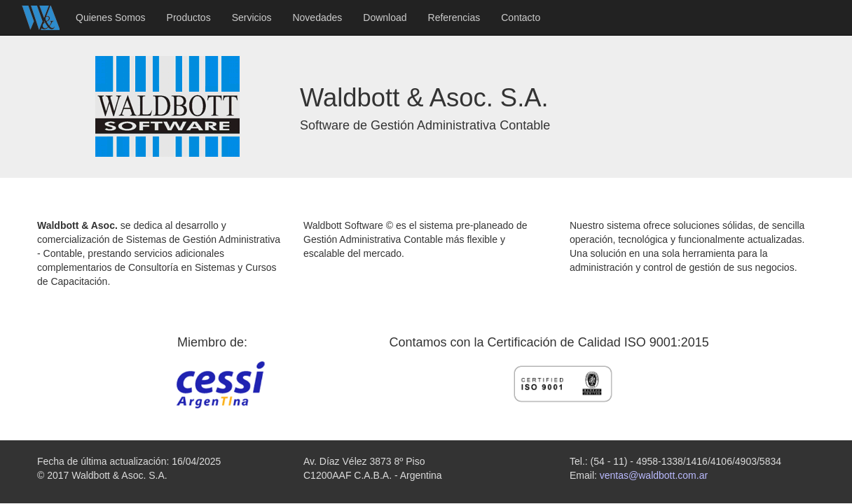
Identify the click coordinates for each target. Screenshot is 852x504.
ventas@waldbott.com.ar (654, 475)
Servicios (252, 17)
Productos (189, 17)
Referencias (454, 17)
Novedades (317, 17)
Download (385, 17)
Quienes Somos (111, 17)
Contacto (521, 17)
